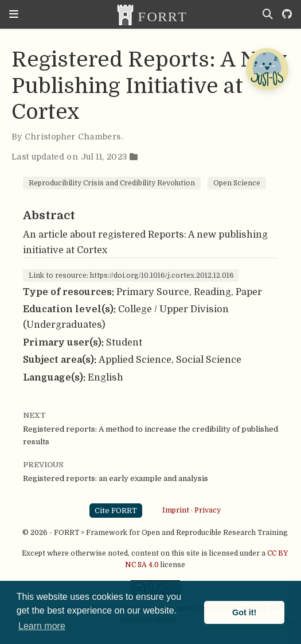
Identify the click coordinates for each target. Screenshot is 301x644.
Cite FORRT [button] (116, 511)
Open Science (237, 183)
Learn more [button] (42, 626)
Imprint (176, 510)
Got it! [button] (244, 612)
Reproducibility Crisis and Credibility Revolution (112, 183)
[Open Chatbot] (267, 69)
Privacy (208, 510)
